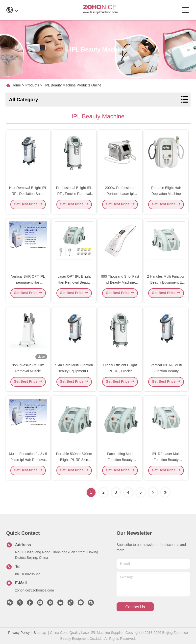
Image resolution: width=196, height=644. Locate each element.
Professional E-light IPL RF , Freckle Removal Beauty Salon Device (74, 195)
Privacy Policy (19, 633)
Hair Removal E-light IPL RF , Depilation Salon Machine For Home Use (28, 195)
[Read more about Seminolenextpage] (153, 492)
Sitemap (40, 633)
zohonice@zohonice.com (35, 590)
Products (32, 85)
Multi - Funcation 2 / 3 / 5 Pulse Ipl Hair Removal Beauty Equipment (28, 461)
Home (16, 85)
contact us (135, 607)
